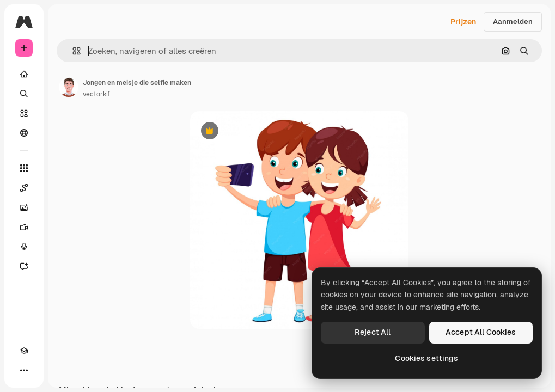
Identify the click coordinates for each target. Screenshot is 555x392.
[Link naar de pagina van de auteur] (69, 87)
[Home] (24, 74)
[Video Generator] (24, 227)
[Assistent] (24, 266)
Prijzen (463, 22)
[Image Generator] (24, 207)
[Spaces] (24, 188)
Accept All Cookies (481, 332)
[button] (72, 51)
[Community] (24, 133)
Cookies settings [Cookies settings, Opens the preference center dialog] (426, 358)
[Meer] (24, 370)
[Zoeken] (24, 94)
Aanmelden (513, 22)
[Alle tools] (24, 168)
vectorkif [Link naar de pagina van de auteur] (96, 94)
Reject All (373, 332)
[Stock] (24, 113)
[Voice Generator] (24, 247)
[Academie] (24, 351)
